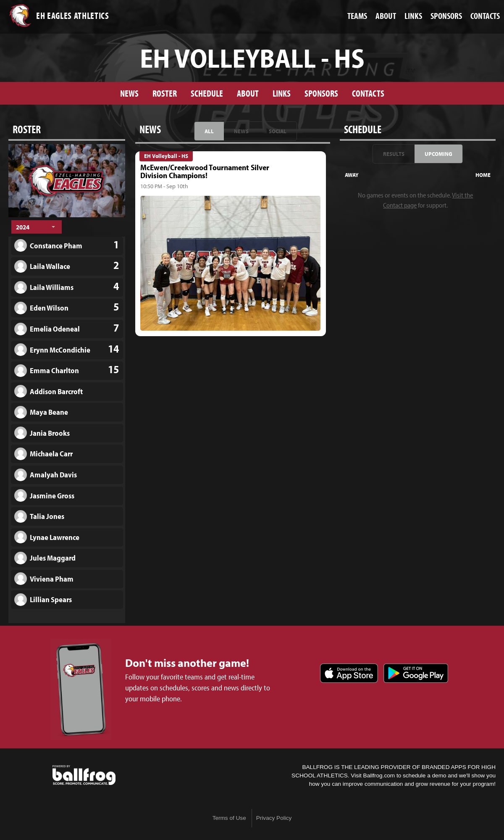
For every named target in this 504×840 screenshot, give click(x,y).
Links (282, 93)
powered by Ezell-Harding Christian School (84, 775)
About (248, 93)
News (129, 93)
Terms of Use (229, 818)
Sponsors (321, 93)
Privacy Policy (274, 818)
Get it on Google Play (416, 673)
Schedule (207, 93)
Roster (165, 93)
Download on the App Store (349, 673)
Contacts (368, 93)
